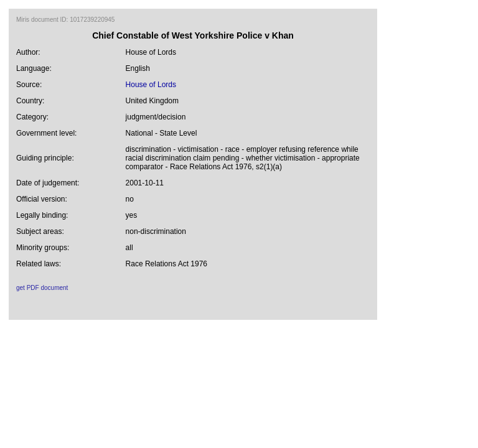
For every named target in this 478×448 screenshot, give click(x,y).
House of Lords (151, 85)
